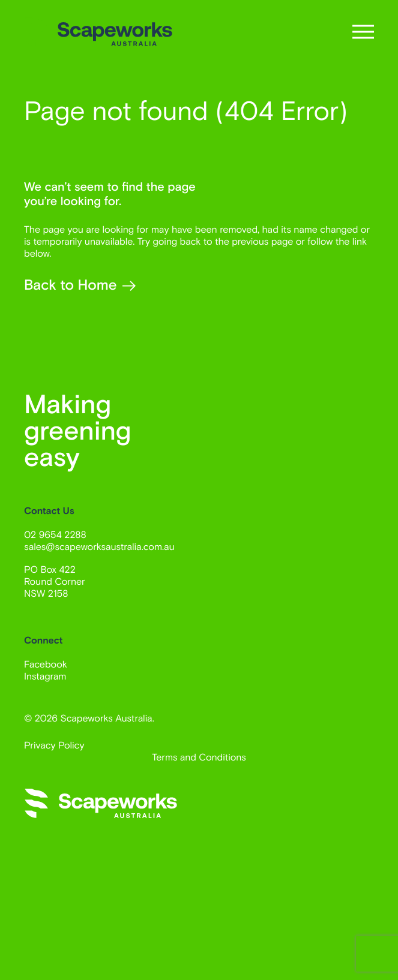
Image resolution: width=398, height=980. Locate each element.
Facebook (46, 664)
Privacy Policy (54, 745)
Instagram (45, 676)
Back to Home (80, 286)
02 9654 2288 (55, 535)
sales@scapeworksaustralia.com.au (99, 547)
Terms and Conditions (199, 757)
